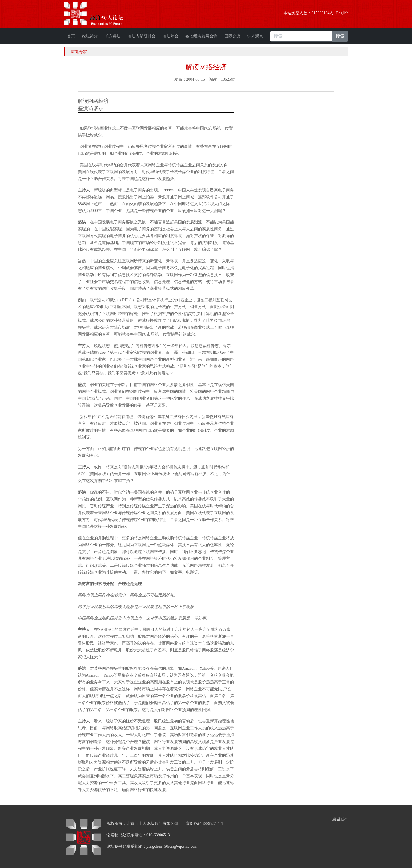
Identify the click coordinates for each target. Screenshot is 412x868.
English (342, 13)
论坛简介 (90, 36)
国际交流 (232, 36)
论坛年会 (171, 36)
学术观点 (255, 36)
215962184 (320, 13)
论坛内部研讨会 (142, 36)
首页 (71, 36)
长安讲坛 (113, 36)
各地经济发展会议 (201, 36)
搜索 (340, 36)
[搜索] (301, 36)
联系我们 (340, 820)
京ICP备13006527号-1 (204, 824)
